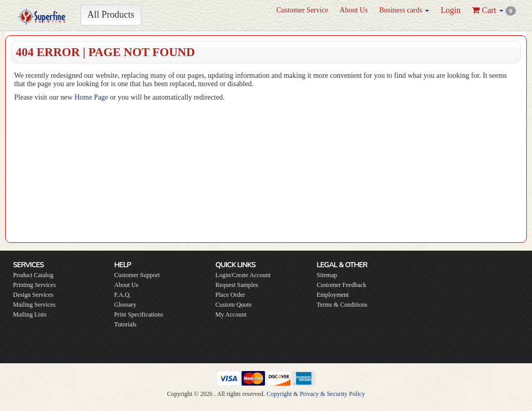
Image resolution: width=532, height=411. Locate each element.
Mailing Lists (30, 314)
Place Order (230, 295)
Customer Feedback (341, 285)
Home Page (91, 97)
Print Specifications (139, 314)
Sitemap (327, 275)
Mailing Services (34, 305)
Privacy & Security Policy (332, 394)
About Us (354, 10)
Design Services (33, 295)
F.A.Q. (123, 295)
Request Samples (237, 285)
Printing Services (34, 285)
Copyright (279, 394)
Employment (332, 295)
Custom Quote (234, 305)
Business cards (404, 10)
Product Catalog (33, 275)
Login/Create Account (243, 275)
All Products (111, 15)
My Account (231, 314)
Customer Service (302, 10)
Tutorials (125, 324)
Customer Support (137, 275)
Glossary (125, 305)
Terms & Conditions (342, 305)
